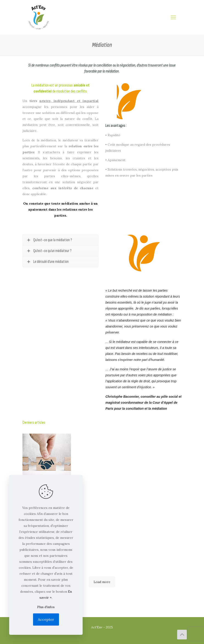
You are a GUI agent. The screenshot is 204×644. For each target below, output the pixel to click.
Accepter (46, 619)
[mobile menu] (173, 17)
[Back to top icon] (182, 635)
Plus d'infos (46, 607)
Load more (102, 582)
